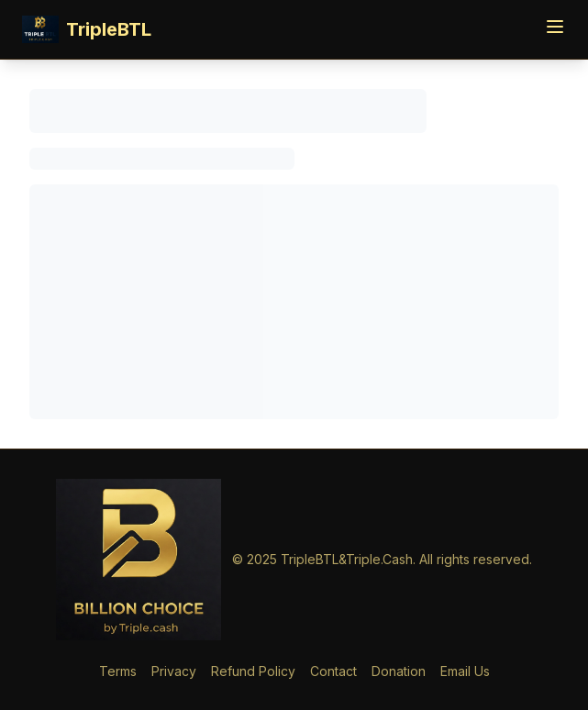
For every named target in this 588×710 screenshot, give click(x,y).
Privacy (174, 671)
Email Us (465, 671)
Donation (399, 671)
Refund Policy (253, 671)
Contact (333, 671)
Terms (118, 671)
